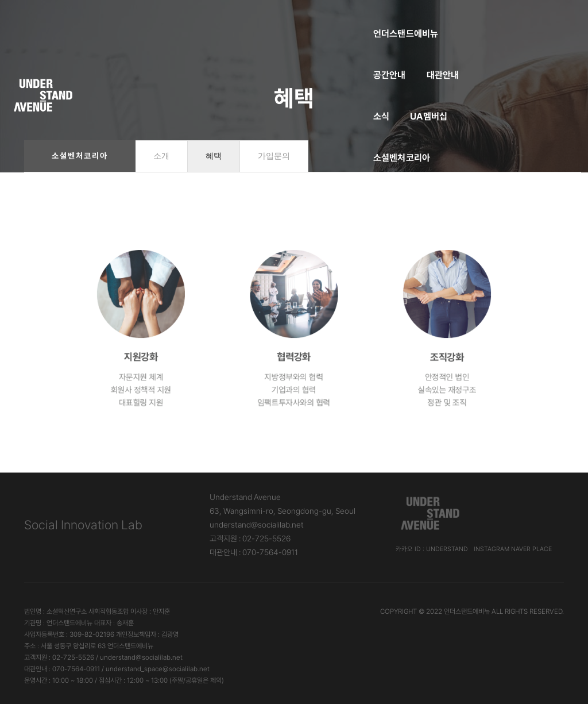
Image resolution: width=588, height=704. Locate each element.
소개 (161, 156)
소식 (322, 20)
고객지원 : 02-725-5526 (250, 538)
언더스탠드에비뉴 (153, 20)
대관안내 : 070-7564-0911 (254, 552)
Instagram (492, 549)
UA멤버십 (370, 20)
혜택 (214, 156)
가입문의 (274, 156)
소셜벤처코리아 (438, 20)
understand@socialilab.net (257, 525)
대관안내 (276, 20)
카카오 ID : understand (432, 549)
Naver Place (531, 549)
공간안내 (223, 20)
